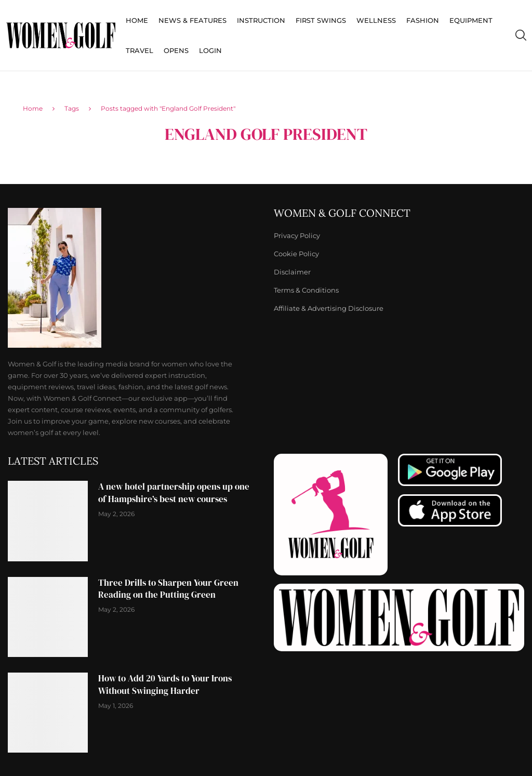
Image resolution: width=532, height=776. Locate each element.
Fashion (423, 20)
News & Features (192, 20)
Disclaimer (292, 272)
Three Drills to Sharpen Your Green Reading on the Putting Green (168, 589)
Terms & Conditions (306, 290)
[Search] (521, 35)
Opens (176, 50)
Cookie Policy (296, 254)
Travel (139, 50)
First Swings (321, 20)
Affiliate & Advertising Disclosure (329, 308)
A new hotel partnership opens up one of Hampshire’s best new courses (174, 493)
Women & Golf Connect (342, 213)
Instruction (261, 20)
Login (210, 50)
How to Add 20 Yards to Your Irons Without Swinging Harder (165, 685)
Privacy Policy (297, 236)
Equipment (471, 20)
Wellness (376, 20)
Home (137, 20)
